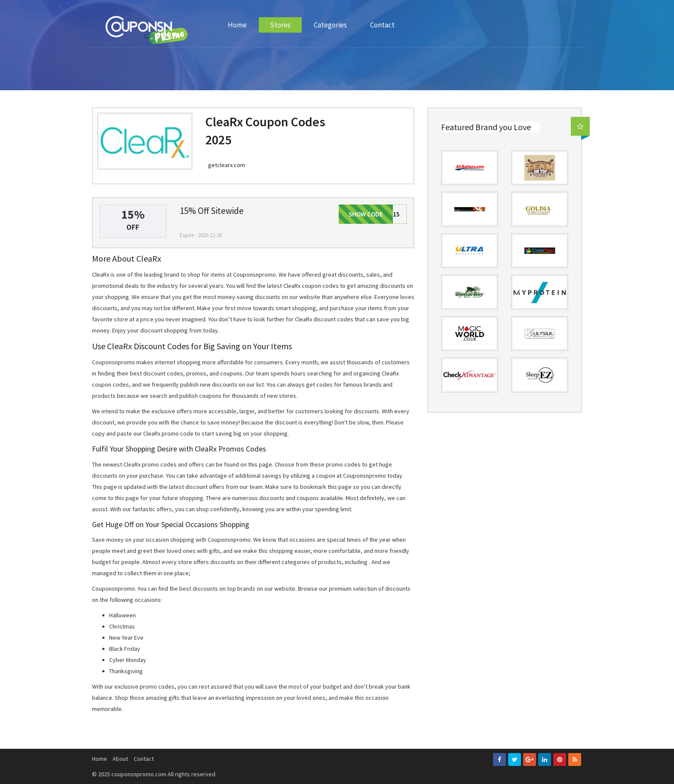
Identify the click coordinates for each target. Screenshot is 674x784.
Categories (330, 25)
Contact (382, 25)
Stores (280, 25)
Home (237, 25)
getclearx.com (227, 165)
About (120, 759)
